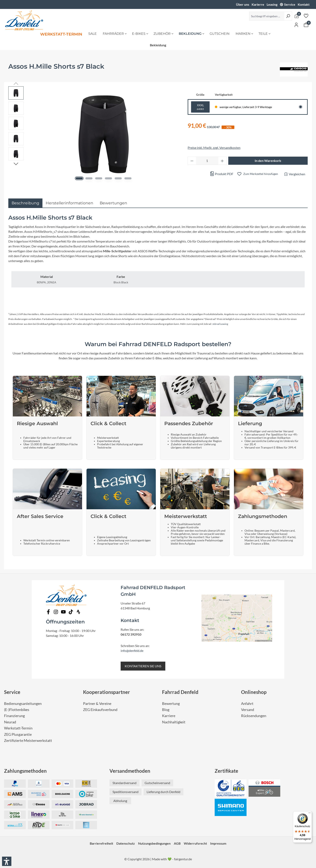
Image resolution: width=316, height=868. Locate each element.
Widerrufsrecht (195, 843)
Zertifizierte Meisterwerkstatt (28, 741)
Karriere (169, 716)
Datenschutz (126, 843)
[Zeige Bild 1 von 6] (79, 178)
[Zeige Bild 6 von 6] (128, 178)
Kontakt (304, 4)
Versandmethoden (130, 771)
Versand (248, 710)
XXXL (200, 107)
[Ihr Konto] (296, 25)
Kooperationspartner (107, 692)
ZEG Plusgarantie (18, 734)
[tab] (25, 203)
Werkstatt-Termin (18, 728)
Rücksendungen (254, 716)
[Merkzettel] (306, 16)
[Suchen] (288, 16)
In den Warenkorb (268, 161)
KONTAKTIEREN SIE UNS (143, 666)
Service (290, 4)
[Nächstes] (16, 164)
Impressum (218, 843)
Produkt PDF (222, 174)
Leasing (272, 4)
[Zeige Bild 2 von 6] (89, 178)
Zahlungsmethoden (25, 771)
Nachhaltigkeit (174, 722)
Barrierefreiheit (101, 843)
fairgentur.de (183, 859)
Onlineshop (254, 692)
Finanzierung (14, 716)
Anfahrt (247, 704)
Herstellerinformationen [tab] (69, 203)
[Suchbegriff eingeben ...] (267, 16)
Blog (166, 710)
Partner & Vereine (97, 704)
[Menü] (310, 814)
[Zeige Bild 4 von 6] (108, 178)
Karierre (258, 4)
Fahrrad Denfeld (180, 692)
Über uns (243, 4)
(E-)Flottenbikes (17, 710)
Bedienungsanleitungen (23, 704)
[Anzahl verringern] (192, 161)
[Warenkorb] (306, 25)
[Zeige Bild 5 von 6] (118, 178)
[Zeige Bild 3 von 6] (99, 178)
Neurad (10, 722)
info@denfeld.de (132, 651)
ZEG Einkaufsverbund (100, 710)
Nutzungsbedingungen (154, 843)
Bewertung (171, 704)
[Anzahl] (207, 161)
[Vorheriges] (16, 83)
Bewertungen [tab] (113, 203)
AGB (177, 843)
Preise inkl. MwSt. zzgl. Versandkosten (214, 148)
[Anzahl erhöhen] (222, 161)
